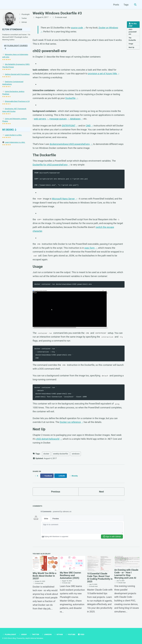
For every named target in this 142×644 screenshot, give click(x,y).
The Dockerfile (132, 39)
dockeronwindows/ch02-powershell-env (70, 144)
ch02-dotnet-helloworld (48, 439)
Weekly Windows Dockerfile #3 (57, 13)
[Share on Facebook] (47, 476)
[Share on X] (36, 476)
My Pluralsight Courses (12, 47)
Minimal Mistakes (37, 638)
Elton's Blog (12, 638)
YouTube (70, 634)
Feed (81, 634)
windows (76, 454)
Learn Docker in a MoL (13, 136)
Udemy (23, 634)
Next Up (131, 47)
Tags (126, 5)
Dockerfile (70, 98)
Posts (116, 5)
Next (102, 492)
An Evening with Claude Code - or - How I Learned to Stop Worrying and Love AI (126, 574)
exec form (90, 248)
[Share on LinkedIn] (61, 476)
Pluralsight (9, 634)
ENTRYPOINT (69, 126)
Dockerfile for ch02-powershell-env (50, 165)
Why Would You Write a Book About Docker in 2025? (44, 576)
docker (46, 454)
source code (77, 28)
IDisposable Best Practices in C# (17, 102)
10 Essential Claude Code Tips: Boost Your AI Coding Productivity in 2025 (100, 578)
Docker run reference (70, 422)
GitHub (58, 634)
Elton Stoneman (12, 29)
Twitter (34, 634)
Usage (131, 44)
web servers (40, 119)
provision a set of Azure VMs (102, 74)
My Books (10, 130)
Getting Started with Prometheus (17, 75)
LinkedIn (47, 634)
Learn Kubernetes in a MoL (15, 143)
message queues (58, 119)
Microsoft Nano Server (63, 199)
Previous (56, 492)
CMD (88, 126)
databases (75, 119)
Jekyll (27, 638)
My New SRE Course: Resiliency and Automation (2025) (71, 575)
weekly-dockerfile (61, 454)
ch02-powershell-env (133, 32)
